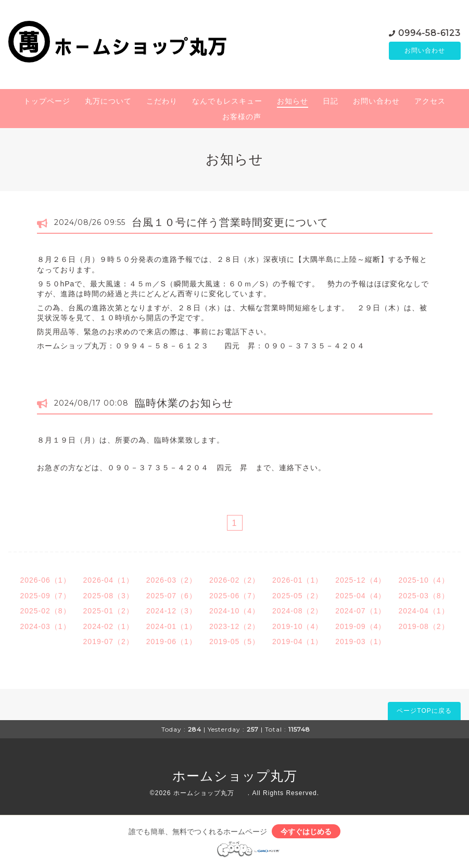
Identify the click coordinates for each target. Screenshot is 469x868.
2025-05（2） (297, 596)
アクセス (430, 101)
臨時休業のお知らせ (184, 403)
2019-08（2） (423, 626)
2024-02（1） (109, 626)
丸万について (108, 101)
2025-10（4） (423, 580)
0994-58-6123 (429, 32)
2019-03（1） (360, 641)
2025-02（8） (45, 611)
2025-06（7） (234, 596)
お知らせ (293, 101)
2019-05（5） (234, 641)
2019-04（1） (297, 641)
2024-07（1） (360, 611)
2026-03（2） (172, 580)
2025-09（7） (45, 596)
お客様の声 (242, 117)
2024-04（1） (423, 611)
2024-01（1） (172, 626)
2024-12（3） (172, 611)
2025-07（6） (172, 596)
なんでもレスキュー (227, 101)
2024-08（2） (297, 611)
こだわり (162, 101)
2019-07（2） (109, 641)
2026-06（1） (45, 580)
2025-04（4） (360, 596)
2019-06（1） (172, 641)
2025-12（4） (360, 580)
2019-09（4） (360, 626)
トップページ (47, 101)
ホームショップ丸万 (248, 776)
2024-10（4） (234, 611)
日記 (331, 101)
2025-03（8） (423, 596)
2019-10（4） (297, 626)
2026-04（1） (109, 580)
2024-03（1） (45, 626)
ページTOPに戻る (424, 711)
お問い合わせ (425, 51)
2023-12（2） (234, 626)
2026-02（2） (234, 580)
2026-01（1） (297, 580)
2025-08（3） (109, 596)
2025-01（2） (109, 611)
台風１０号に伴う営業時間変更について (230, 222)
